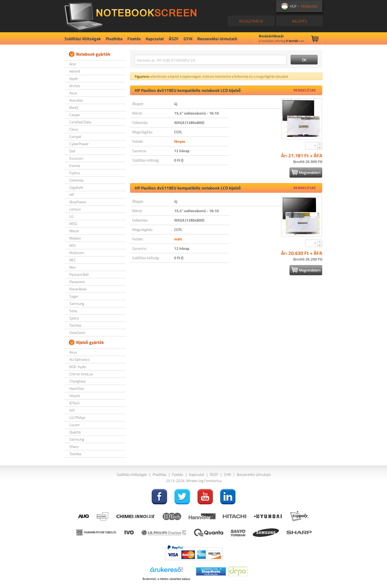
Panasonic (77, 282)
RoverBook (78, 289)
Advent (75, 71)
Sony (73, 311)
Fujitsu (75, 173)
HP (72, 195)
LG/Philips (77, 417)
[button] (320, 144)
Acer (73, 64)
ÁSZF (174, 39)
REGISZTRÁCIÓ (251, 21)
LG (71, 216)
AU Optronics (80, 359)
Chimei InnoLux (81, 374)
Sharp (74, 446)
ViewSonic (77, 332)
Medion (75, 238)
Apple (74, 78)
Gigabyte (76, 187)
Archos (75, 86)
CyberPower (79, 144)
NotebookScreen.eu (130, 16)
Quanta (75, 432)
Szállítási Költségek (83, 39)
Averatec (76, 100)
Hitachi (75, 396)
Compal (75, 136)
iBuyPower (78, 202)
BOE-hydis (78, 367)
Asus (73, 93)
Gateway (76, 180)
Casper (75, 115)
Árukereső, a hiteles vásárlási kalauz (166, 579)
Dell (72, 151)
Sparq (74, 318)
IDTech (74, 403)
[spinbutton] (311, 146)
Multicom (77, 253)
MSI (72, 245)
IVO (72, 410)
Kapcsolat (155, 39)
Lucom (75, 425)
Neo (72, 267)
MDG (73, 224)
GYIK (188, 39)
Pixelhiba (114, 39)
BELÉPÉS (300, 21)
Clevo (74, 129)
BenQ (74, 107)
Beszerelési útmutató (217, 39)
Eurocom (76, 158)
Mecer (74, 231)
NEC (73, 260)
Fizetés (134, 39)
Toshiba (75, 325)
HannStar (77, 388)
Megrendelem (306, 172)
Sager (74, 296)
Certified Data (80, 122)
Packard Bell (79, 274)
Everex (75, 165)
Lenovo (75, 209)
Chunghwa (78, 381)
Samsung (77, 303)
